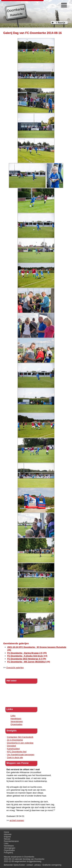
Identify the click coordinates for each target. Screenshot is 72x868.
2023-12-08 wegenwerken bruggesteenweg (23, 861)
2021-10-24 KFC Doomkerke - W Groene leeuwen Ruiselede (37, 647)
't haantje (59, 24)
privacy (38, 865)
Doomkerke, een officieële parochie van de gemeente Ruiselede (16, 15)
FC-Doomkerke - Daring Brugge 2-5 (25, 653)
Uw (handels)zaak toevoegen (21, 755)
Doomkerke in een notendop (20, 743)
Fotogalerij (8, 853)
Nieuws (7, 839)
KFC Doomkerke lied (17, 752)
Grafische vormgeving (52, 865)
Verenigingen (17, 721)
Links (13, 716)
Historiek (8, 834)
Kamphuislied (13, 749)
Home (6, 832)
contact (30, 865)
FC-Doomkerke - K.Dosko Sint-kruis (25, 656)
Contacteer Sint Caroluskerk (20, 737)
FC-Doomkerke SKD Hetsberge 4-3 (25, 659)
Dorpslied (11, 746)
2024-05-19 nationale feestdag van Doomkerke (24, 859)
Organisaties (16, 724)
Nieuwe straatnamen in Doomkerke (19, 857)
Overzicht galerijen (15, 668)
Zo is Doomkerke (15, 740)
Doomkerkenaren (11, 841)
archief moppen (17, 820)
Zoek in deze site (15, 757)
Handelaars (16, 718)
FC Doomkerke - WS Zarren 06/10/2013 (26, 662)
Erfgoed (7, 837)
